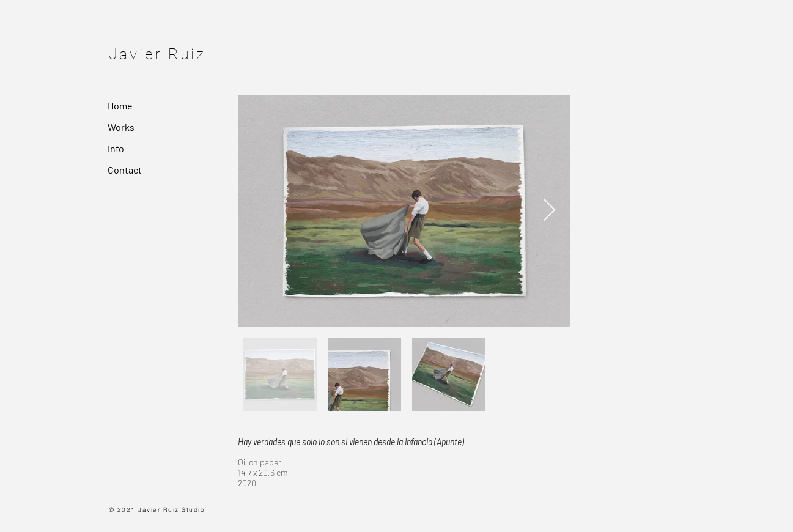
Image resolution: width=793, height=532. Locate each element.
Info (116, 148)
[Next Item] (549, 211)
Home (120, 105)
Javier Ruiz (157, 54)
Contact (125, 170)
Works (121, 127)
